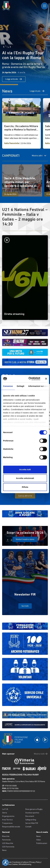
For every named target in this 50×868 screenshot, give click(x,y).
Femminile (6, 840)
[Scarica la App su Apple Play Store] (37, 740)
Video (38, 840)
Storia (4, 813)
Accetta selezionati (25, 478)
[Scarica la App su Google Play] (45, 740)
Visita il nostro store (25, 539)
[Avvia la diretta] (25, 240)
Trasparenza (7, 823)
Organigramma (8, 816)
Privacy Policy (35, 862)
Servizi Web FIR (32, 823)
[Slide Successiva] (10, 47)
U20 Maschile (8, 843)
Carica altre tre (25, 496)
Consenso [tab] (8, 386)
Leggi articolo (14, 79)
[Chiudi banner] (46, 379)
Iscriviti (25, 606)
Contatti (28, 827)
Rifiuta (25, 487)
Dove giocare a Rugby (34, 809)
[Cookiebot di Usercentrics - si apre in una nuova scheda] (30, 379)
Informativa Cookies (10, 864)
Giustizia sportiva (32, 813)
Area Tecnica (7, 820)
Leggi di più (37, 91)
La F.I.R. (5, 809)
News (4, 850)
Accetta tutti (25, 469)
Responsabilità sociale (11, 827)
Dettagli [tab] (21, 386)
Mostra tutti (41, 754)
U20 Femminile (8, 847)
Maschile (6, 836)
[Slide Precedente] (4, 47)
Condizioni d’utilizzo (20, 862)
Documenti (30, 816)
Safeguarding (31, 820)
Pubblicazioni (42, 843)
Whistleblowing (25, 864)
